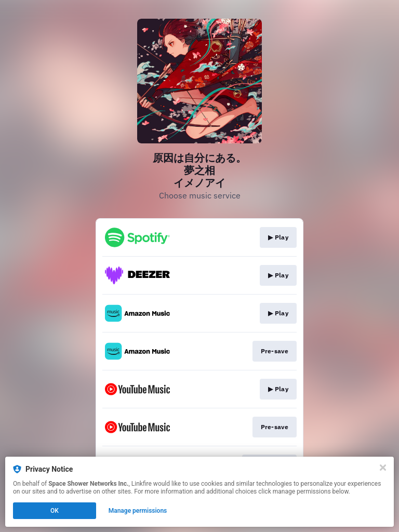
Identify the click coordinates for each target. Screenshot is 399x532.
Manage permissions (138, 511)
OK (55, 511)
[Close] (383, 468)
